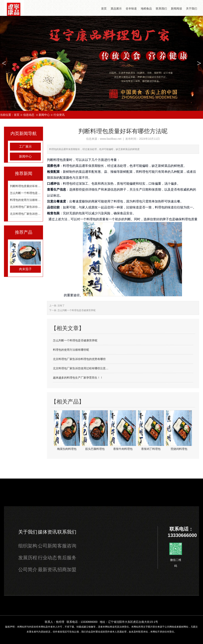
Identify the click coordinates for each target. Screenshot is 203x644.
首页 (104, 9)
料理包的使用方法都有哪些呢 (28, 200)
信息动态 (29, 115)
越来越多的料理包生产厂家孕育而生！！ (78, 378)
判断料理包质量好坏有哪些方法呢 (31, 186)
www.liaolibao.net (111, 139)
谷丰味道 (131, 9)
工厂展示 (25, 147)
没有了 (61, 306)
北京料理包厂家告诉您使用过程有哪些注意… (81, 368)
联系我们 (161, 9)
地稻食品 (146, 9)
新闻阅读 (176, 9)
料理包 (68, 166)
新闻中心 (44, 115)
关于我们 (192, 9)
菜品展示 (116, 9)
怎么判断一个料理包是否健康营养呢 (32, 193)
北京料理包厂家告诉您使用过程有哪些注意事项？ (40, 214)
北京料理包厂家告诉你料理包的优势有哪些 (36, 207)
